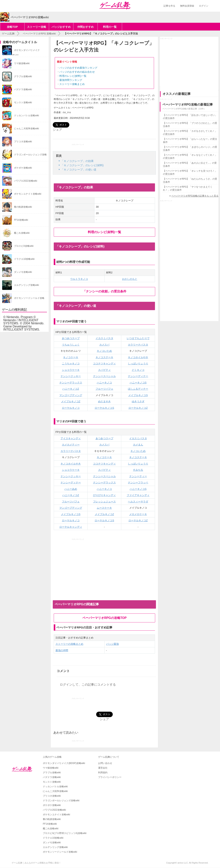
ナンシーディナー (138, 376)
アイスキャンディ (71, 438)
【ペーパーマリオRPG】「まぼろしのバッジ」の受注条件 (190, 149)
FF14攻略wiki (50, 824)
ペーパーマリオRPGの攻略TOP (104, 618)
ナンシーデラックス (71, 383)
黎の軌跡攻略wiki (52, 819)
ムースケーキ (104, 508)
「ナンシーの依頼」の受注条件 (105, 291)
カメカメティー (71, 445)
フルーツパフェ (104, 389)
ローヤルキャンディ (71, 527)
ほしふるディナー (138, 389)
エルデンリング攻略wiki (55, 847)
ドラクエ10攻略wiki (53, 838)
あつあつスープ (71, 338)
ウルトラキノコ (79, 279)
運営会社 (103, 768)
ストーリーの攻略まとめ (69, 644)
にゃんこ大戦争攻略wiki (55, 791)
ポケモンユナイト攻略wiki (56, 815)
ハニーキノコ (104, 383)
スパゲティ (104, 370)
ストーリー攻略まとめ (72, 84)
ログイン (204, 6)
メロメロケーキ (138, 514)
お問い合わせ (105, 763)
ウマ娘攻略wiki (51, 768)
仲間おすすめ (85, 27)
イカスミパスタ (104, 338)
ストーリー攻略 (37, 27)
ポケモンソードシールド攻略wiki (60, 852)
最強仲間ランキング (71, 80)
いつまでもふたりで (138, 338)
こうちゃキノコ (71, 364)
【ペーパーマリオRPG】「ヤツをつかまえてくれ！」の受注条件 (188, 188)
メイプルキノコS (138, 395)
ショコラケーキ (71, 370)
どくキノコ (138, 370)
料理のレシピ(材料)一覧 (73, 76)
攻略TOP (12, 27)
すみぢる (138, 470)
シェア (57, 130)
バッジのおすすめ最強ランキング (78, 68)
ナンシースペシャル (104, 376)
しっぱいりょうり (138, 364)
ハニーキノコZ (71, 389)
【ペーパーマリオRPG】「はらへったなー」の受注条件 (190, 141)
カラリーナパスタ (138, 345)
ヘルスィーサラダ (138, 502)
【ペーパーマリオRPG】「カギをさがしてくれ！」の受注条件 (190, 133)
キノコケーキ (71, 357)
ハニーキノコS (138, 383)
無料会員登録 (187, 6)
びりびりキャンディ (104, 495)
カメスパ (104, 345)
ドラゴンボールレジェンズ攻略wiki (61, 801)
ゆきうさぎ (138, 401)
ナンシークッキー (71, 376)
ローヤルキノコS (104, 408)
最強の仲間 (62, 650)
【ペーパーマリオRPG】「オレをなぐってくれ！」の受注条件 (190, 157)
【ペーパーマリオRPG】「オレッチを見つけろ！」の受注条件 (190, 172)
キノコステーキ (104, 357)
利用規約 (103, 773)
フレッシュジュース (104, 502)
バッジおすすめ (61, 27)
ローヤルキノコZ (138, 408)
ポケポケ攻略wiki (52, 805)
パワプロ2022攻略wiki (54, 810)
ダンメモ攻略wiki (52, 843)
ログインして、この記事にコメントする (88, 685)
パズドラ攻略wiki (52, 777)
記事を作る (169, 6)
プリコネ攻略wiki (52, 796)
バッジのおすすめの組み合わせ (77, 72)
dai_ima (67, 112)
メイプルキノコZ (71, 401)
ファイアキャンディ (138, 495)
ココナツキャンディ (104, 364)
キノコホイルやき (138, 357)
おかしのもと (130, 279)
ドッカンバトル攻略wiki (55, 787)
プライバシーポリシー (110, 777)
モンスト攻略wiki (52, 782)
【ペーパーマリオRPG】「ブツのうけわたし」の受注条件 (190, 125)
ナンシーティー (138, 476)
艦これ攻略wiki (51, 829)
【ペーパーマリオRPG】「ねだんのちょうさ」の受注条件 (190, 180)
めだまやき (104, 401)
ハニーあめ (71, 489)
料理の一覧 (110, 27)
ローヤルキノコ (71, 408)
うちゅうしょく (71, 345)
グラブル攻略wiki (52, 773)
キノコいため (104, 351)
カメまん (138, 445)
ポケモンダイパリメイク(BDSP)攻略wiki (64, 763)
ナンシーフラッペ (138, 483)
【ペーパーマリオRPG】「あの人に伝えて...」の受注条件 (190, 164)
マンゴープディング (71, 395)
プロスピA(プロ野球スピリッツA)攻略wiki (65, 833)
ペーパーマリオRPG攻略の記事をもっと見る (195, 196)
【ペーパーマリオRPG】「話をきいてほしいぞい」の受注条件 (190, 117)
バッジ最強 (112, 644)
